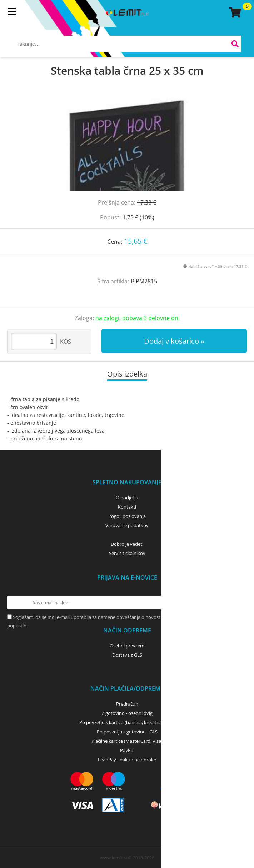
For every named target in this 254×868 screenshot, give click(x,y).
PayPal (127, 750)
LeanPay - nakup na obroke (127, 759)
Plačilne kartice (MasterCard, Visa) (127, 741)
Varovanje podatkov (127, 525)
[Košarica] (234, 12)
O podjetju (127, 498)
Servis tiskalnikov (127, 553)
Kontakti (127, 507)
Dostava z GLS (127, 655)
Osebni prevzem (127, 646)
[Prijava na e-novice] (240, 602)
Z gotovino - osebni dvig (127, 713)
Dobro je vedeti (127, 544)
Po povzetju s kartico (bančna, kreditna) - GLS (127, 722)
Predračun (127, 704)
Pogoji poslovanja (127, 516)
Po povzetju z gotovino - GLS (127, 732)
